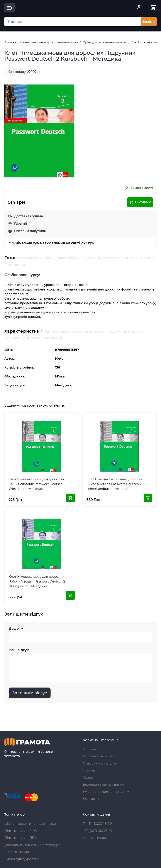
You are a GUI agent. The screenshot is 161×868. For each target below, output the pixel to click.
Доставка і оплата (29, 216)
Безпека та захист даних (103, 784)
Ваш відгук (80, 665)
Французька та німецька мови (105, 42)
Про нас (90, 770)
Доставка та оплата (99, 756)
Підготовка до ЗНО (21, 831)
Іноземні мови (68, 42)
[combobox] (73, 22)
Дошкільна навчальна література (32, 845)
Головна (10, 42)
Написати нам (95, 838)
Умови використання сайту (106, 792)
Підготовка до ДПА (21, 838)
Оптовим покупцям (30, 231)
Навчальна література (37, 42)
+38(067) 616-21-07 (98, 831)
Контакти (91, 799)
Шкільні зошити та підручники (30, 824)
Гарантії (21, 224)
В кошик (140, 202)
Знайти (149, 22)
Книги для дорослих (22, 859)
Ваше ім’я (80, 635)
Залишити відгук (30, 693)
